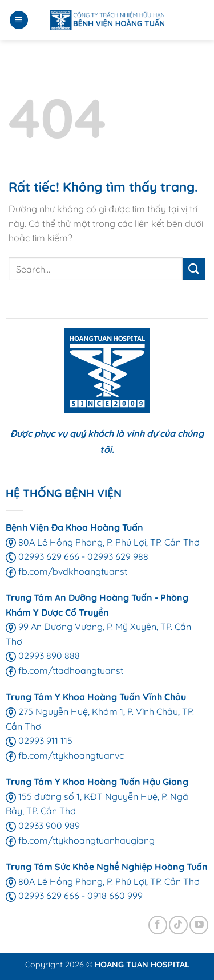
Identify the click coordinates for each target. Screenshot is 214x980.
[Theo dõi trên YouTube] (199, 925)
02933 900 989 (43, 826)
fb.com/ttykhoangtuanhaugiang (80, 840)
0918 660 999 (115, 896)
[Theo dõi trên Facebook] (158, 925)
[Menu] (19, 20)
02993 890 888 (43, 656)
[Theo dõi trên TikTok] (178, 925)
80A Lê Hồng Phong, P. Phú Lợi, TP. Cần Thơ (103, 542)
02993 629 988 (118, 556)
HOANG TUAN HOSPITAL (142, 965)
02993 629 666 (43, 556)
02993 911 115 (39, 741)
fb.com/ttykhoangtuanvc (65, 755)
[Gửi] (194, 269)
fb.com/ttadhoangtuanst (64, 670)
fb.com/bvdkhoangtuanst (66, 571)
